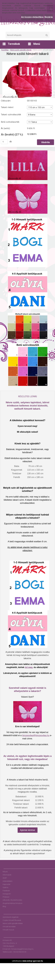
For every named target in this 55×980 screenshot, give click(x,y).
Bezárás (49, 17)
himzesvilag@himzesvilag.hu (36, 735)
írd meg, (29, 667)
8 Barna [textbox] (32, 115)
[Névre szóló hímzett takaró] (28, 63)
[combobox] (40, 107)
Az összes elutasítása (32, 17)
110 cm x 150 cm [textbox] (36, 107)
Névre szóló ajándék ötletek (21, 50)
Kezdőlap (5, 50)
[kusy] (4, 142)
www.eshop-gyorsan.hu (33, 961)
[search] (47, 35)
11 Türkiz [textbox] (33, 122)
